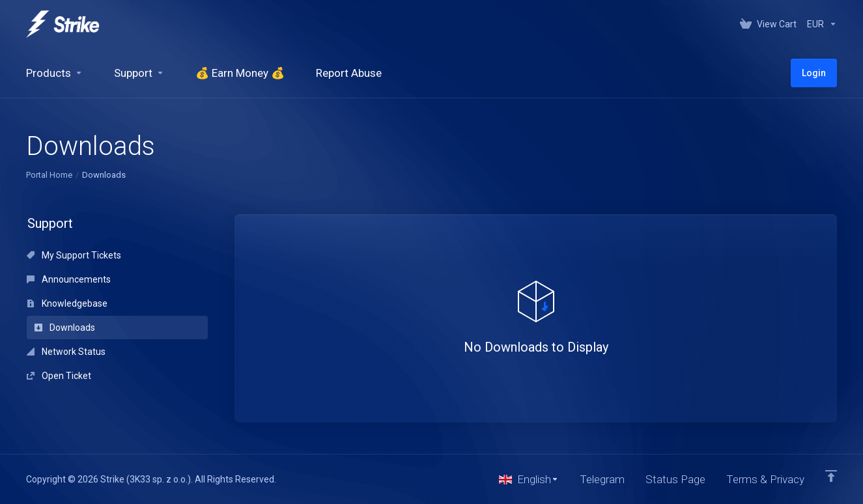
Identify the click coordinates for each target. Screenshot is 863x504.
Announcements (69, 279)
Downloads (65, 328)
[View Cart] (768, 24)
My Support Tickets (74, 255)
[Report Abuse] (349, 73)
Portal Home (49, 175)
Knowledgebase (67, 303)
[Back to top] (831, 476)
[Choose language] (529, 479)
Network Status (66, 352)
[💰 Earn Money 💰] (240, 73)
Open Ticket (59, 376)
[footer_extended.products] (54, 73)
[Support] (139, 73)
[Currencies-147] (819, 24)
